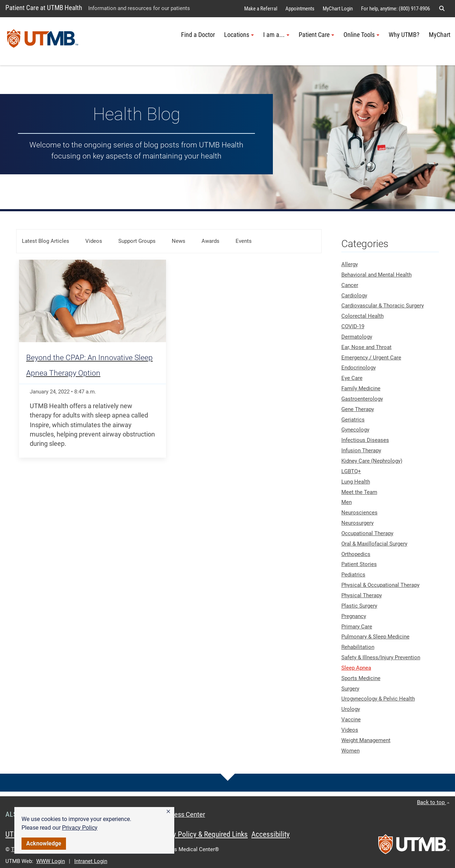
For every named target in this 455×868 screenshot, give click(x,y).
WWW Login (51, 861)
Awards (210, 241)
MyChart (440, 35)
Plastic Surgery (359, 606)
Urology (351, 709)
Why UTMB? (404, 35)
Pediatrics (353, 575)
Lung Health (356, 482)
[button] (168, 812)
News (179, 241)
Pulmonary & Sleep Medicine (375, 637)
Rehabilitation (358, 647)
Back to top (433, 802)
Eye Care (352, 378)
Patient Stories (359, 564)
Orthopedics (356, 554)
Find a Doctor (198, 35)
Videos (94, 241)
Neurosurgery (357, 523)
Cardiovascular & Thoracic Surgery (383, 306)
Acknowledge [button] (44, 843)
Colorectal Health (362, 316)
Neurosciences (359, 513)
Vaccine (351, 720)
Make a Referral (261, 9)
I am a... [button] (276, 35)
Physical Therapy (362, 595)
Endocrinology (359, 368)
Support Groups (137, 241)
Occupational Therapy (367, 533)
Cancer (350, 285)
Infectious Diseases (365, 440)
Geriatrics (353, 420)
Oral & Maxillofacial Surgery (374, 544)
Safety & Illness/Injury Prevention (381, 657)
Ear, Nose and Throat (366, 347)
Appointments (300, 9)
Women (350, 751)
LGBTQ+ (351, 471)
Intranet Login (91, 861)
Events (244, 241)
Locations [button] (239, 35)
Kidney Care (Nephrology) (372, 461)
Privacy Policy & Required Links (201, 834)
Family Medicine (361, 388)
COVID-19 (353, 326)
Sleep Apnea (356, 668)
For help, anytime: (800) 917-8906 (395, 9)
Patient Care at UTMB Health (44, 8)
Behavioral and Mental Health (376, 275)
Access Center (184, 815)
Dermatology (357, 337)
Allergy (350, 264)
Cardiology (354, 296)
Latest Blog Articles (46, 241)
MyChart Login (338, 9)
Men (347, 502)
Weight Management (366, 740)
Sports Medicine (361, 678)
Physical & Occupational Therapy (380, 585)
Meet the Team (359, 492)
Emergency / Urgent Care (371, 358)
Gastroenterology (362, 399)
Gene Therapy (358, 409)
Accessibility (271, 834)
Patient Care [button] (316, 35)
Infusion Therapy (361, 450)
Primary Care (357, 627)
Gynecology (355, 430)
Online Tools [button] (361, 35)
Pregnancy (354, 616)
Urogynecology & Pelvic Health (378, 699)
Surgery (350, 689)
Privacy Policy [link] (80, 828)
